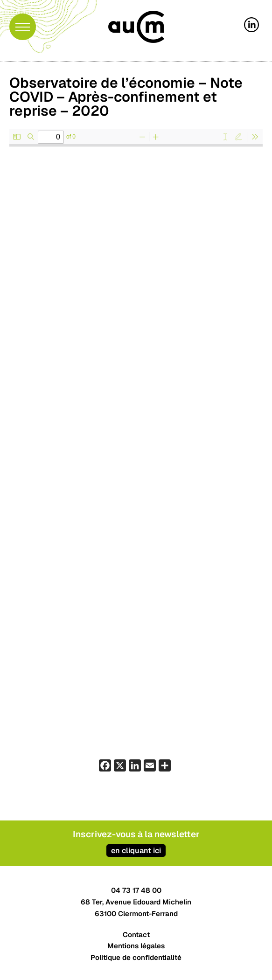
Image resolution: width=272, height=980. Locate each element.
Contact (136, 935)
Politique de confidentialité (136, 957)
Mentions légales (136, 946)
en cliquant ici (136, 851)
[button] (23, 27)
